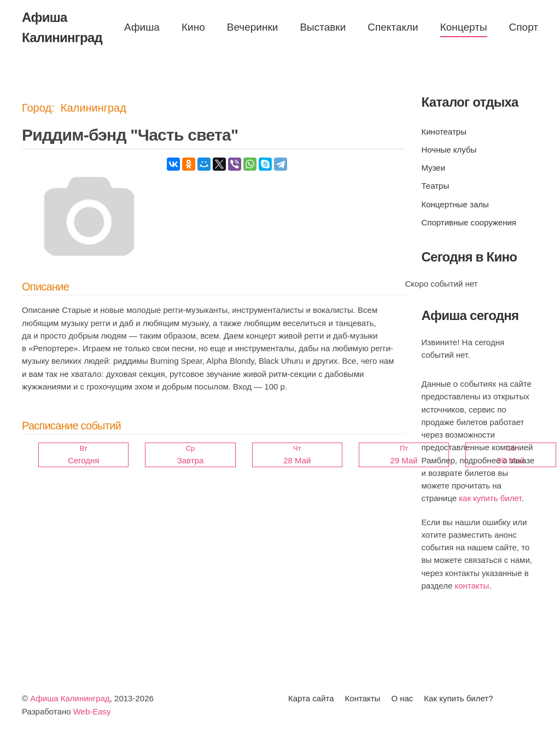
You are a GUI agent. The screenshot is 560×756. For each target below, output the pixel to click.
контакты (472, 586)
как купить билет (490, 498)
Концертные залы (455, 204)
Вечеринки (253, 27)
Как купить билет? (458, 699)
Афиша (142, 27)
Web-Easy (92, 711)
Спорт (524, 27)
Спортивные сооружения (469, 222)
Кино (193, 27)
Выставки (323, 27)
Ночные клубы (449, 150)
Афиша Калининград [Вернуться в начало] (62, 27)
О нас (402, 699)
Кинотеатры (444, 132)
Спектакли (393, 27)
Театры (436, 186)
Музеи (434, 168)
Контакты (363, 699)
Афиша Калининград (70, 699)
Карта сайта (311, 699)
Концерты (464, 27)
